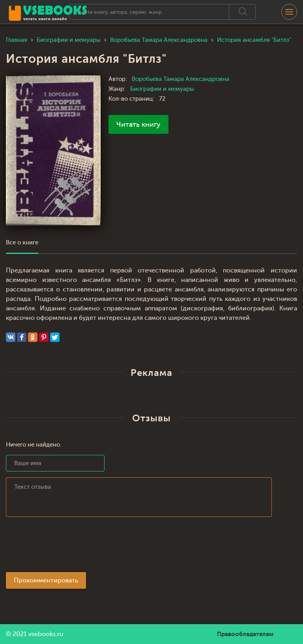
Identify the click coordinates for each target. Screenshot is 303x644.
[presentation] (66, 547)
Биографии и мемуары (162, 89)
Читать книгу (138, 124)
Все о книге (22, 243)
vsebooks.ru (46, 634)
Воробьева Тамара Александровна (180, 79)
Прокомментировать (46, 580)
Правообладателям (245, 634)
